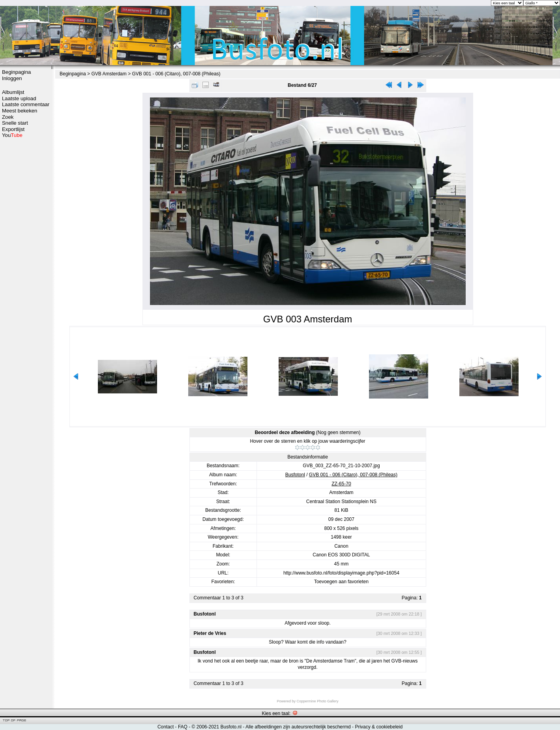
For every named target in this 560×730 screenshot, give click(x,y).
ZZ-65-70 (341, 484)
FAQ (183, 727)
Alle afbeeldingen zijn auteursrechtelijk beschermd (298, 727)
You (12, 135)
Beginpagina (16, 72)
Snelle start (15, 123)
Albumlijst (13, 92)
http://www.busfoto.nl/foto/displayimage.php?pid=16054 (341, 573)
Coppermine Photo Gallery (317, 701)
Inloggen (12, 78)
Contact (166, 727)
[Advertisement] (26, 263)
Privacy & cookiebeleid (379, 727)
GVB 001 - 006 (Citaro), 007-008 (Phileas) (176, 74)
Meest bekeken (20, 111)
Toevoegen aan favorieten (341, 582)
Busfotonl (295, 475)
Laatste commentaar (26, 104)
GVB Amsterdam (109, 74)
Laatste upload (19, 98)
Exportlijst (13, 129)
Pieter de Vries (210, 633)
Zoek (8, 117)
